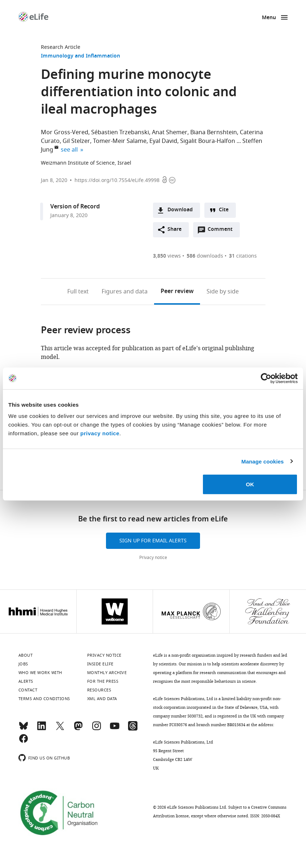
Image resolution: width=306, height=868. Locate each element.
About (26, 655)
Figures (125, 292)
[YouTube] (115, 729)
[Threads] (133, 729)
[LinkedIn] (42, 729)
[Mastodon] (78, 729)
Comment (222, 231)
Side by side (223, 292)
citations (243, 256)
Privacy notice (153, 558)
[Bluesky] (24, 729)
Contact (28, 690)
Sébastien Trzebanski (120, 132)
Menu (269, 18)
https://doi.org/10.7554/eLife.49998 (117, 180)
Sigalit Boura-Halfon (208, 141)
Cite (224, 210)
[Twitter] (60, 729)
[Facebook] (24, 742)
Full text (78, 292)
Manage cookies (262, 461)
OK (250, 484)
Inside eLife (100, 664)
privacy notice (100, 433)
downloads (205, 256)
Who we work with (40, 673)
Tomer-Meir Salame (120, 141)
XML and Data (102, 699)
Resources (99, 690)
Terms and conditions (44, 699)
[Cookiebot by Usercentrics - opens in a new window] (266, 378)
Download (180, 210)
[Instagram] (97, 729)
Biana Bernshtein (214, 132)
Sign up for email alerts (153, 541)
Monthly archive (107, 673)
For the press (103, 681)
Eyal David (163, 141)
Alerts (26, 681)
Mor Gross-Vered (65, 132)
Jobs (23, 664)
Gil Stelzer (76, 141)
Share (175, 230)
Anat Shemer (170, 132)
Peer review (177, 292)
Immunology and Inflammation (80, 56)
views (167, 256)
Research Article (61, 47)
